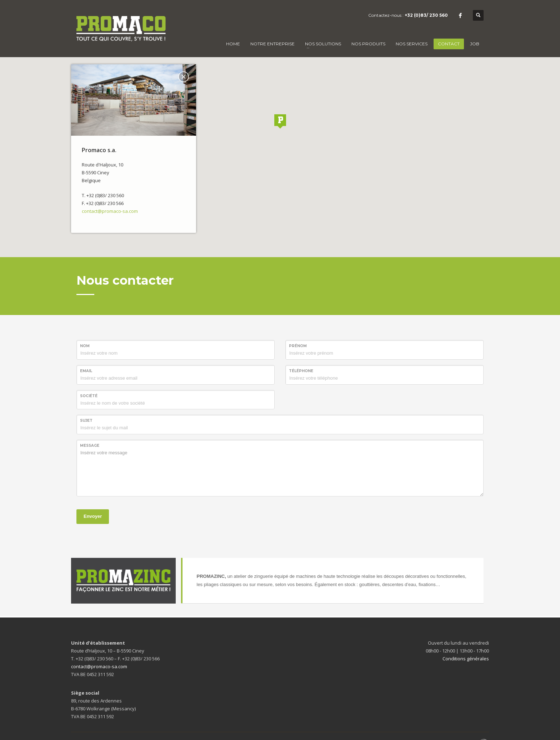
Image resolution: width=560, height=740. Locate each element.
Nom (85, 346)
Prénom (298, 346)
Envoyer (93, 516)
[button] (280, 121)
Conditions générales (466, 659)
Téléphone (301, 371)
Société (89, 396)
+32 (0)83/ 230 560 (426, 15)
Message (90, 446)
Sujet (86, 421)
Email (86, 371)
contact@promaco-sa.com (110, 211)
